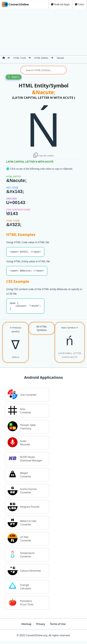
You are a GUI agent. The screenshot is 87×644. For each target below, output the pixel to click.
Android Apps (60, 4)
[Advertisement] (43, 32)
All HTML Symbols (42, 331)
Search (14, 77)
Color (80, 4)
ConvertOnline (15, 4)
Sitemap (26, 627)
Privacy (41, 627)
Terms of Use (58, 627)
